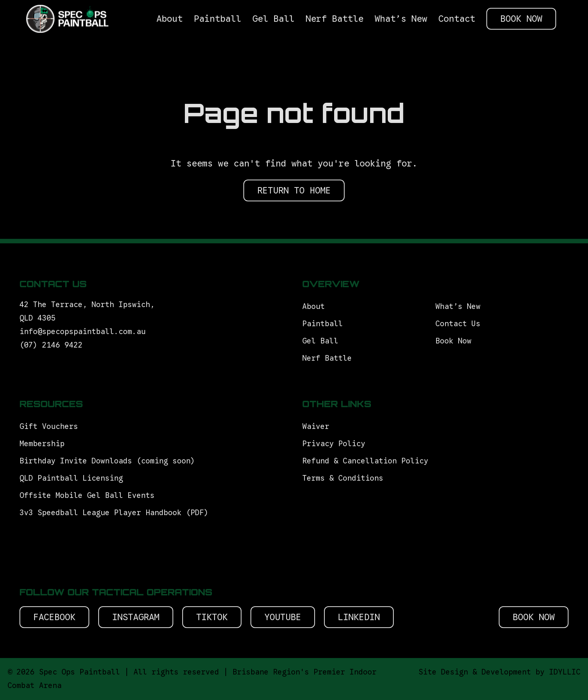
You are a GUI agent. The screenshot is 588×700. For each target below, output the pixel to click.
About (313, 307)
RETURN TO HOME (294, 190)
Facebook (54, 617)
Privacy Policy (334, 444)
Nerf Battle (327, 358)
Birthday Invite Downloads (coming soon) (107, 461)
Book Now (453, 341)
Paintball (322, 324)
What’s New (458, 307)
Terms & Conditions (345, 478)
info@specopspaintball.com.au (85, 332)
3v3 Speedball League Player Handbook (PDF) (114, 513)
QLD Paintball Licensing (71, 478)
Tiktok (212, 617)
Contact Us (458, 324)
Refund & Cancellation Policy (365, 461)
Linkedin (359, 617)
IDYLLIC (565, 672)
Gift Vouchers (51, 426)
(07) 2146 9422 (51, 345)
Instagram (136, 617)
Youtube (283, 617)
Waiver (316, 426)
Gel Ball (320, 341)
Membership (42, 444)
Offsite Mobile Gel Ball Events (87, 495)
